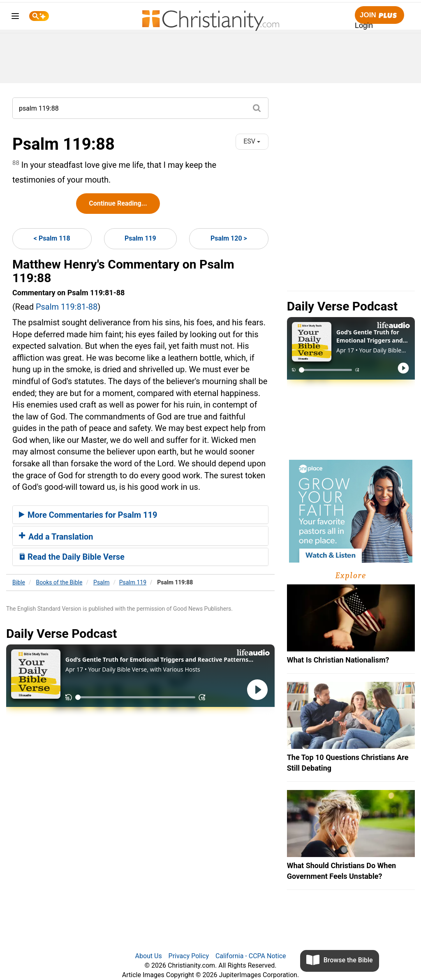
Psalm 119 (140, 238)
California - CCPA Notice (251, 956)
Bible (19, 582)
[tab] (140, 515)
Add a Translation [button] (56, 537)
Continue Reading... (118, 203)
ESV (252, 141)
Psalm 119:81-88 (67, 307)
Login (364, 25)
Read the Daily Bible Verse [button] (72, 557)
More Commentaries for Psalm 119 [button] (88, 515)
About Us (148, 956)
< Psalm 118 (52, 238)
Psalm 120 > (229, 238)
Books (59, 582)
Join (379, 15)
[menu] (15, 17)
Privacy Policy (189, 956)
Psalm (101, 582)
